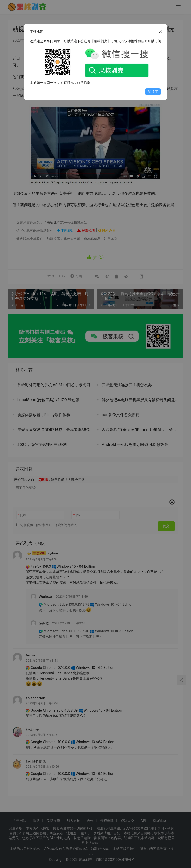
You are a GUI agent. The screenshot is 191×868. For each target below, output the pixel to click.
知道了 (153, 92)
